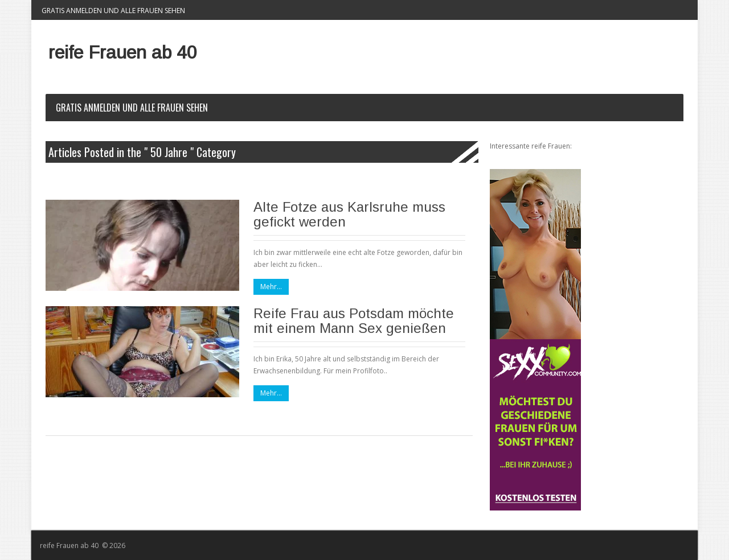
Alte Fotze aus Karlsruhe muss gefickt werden (349, 214)
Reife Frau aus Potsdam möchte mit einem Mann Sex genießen (354, 321)
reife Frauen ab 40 (123, 52)
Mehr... (271, 287)
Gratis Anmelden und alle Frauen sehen (113, 11)
